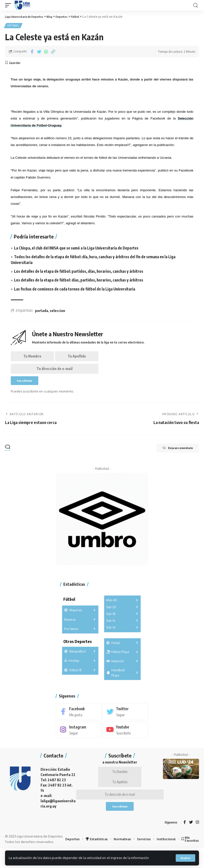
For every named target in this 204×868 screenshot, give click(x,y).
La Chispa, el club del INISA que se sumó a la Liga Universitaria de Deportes (80, 249)
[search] (195, 5)
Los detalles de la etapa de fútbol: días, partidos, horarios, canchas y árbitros (83, 281)
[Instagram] (79, 736)
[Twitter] (126, 718)
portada (42, 312)
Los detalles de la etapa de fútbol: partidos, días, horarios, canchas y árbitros (83, 272)
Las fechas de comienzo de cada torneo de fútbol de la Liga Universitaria (78, 290)
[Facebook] (79, 718)
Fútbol (14, 26)
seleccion (57, 312)
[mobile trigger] (9, 5)
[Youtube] (126, 736)
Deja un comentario (173, 455)
